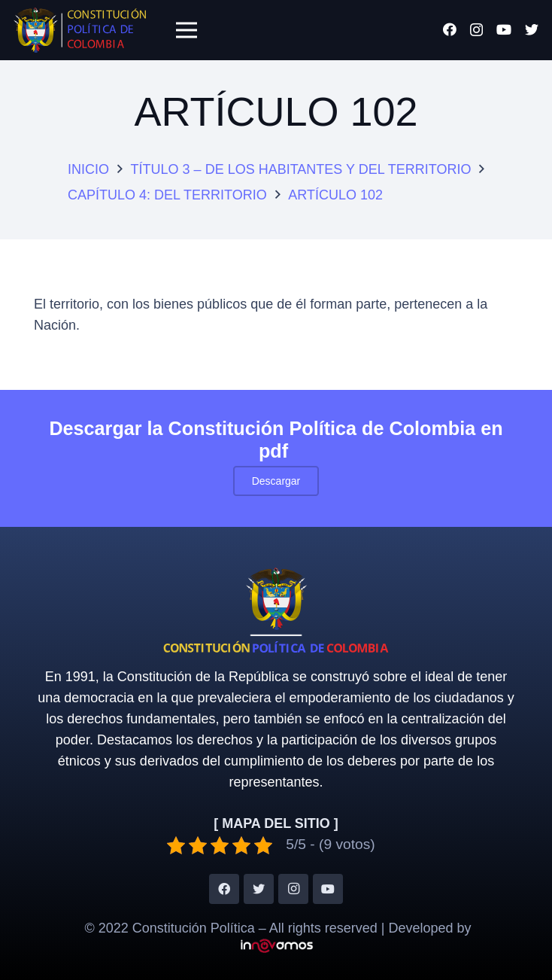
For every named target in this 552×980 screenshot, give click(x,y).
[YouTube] (504, 29)
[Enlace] (80, 30)
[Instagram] (476, 30)
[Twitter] (532, 29)
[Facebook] (450, 29)
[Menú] (186, 30)
